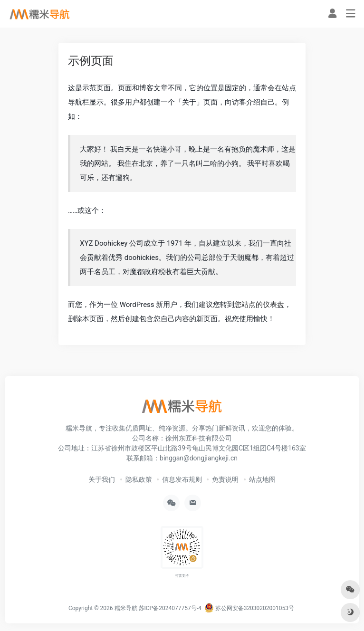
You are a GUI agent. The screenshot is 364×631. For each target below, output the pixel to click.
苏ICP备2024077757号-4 (170, 608)
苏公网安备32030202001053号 (249, 608)
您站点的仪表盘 (259, 305)
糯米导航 (126, 608)
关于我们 (102, 479)
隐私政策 (139, 479)
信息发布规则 (182, 479)
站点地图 (262, 479)
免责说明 (225, 479)
